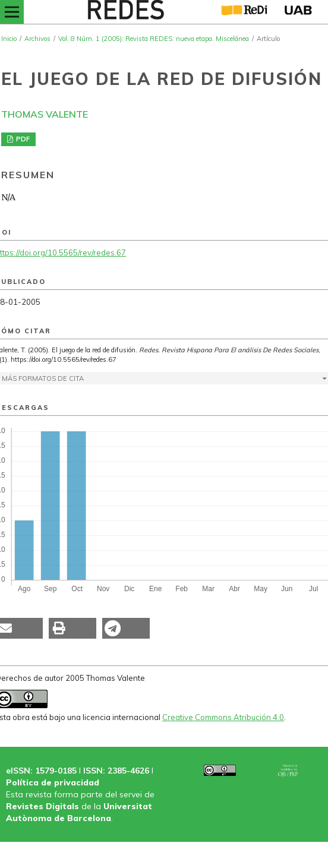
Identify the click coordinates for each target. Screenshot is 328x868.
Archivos (37, 39)
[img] (125, 12)
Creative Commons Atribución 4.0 (223, 717)
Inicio (9, 39)
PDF (22, 139)
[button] (72, 628)
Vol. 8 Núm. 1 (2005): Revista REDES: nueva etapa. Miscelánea (154, 39)
